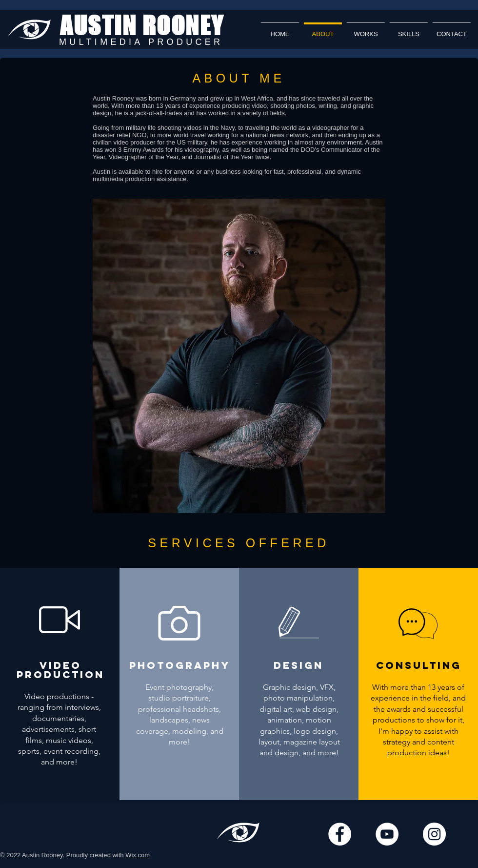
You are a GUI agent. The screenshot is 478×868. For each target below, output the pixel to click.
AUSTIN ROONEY (142, 26)
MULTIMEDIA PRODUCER (141, 42)
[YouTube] (387, 834)
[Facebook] (340, 834)
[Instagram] (434, 834)
